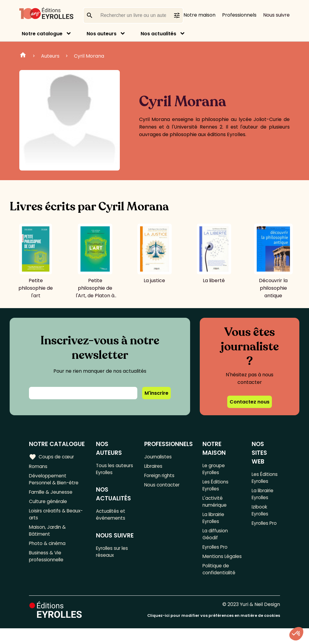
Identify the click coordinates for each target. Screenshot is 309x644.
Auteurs (50, 56)
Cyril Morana (89, 56)
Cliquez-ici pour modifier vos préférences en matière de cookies (214, 631)
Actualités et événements (112, 516)
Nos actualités (158, 34)
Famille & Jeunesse (52, 494)
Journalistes (159, 457)
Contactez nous (250, 402)
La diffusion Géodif (216, 539)
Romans (39, 467)
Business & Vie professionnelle (47, 563)
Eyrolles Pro (217, 553)
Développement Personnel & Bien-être (55, 480)
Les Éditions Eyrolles (216, 487)
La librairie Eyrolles (215, 522)
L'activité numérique (215, 504)
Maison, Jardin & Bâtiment (48, 535)
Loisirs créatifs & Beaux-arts (57, 518)
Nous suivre (276, 15)
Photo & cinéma (48, 549)
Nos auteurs (102, 34)
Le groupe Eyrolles (215, 469)
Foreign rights (161, 477)
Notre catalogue (42, 34)
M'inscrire (156, 393)
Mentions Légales (214, 567)
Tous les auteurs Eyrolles (115, 469)
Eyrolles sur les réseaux (114, 555)
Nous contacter (163, 487)
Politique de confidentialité (220, 584)
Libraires (154, 467)
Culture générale (49, 504)
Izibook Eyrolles (260, 513)
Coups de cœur (52, 457)
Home (23, 56)
